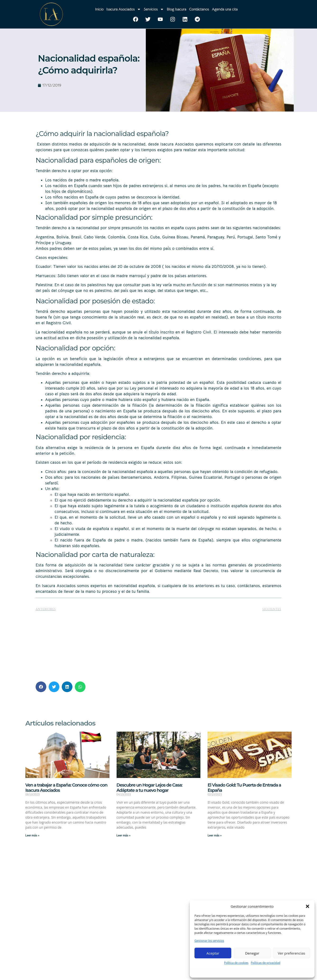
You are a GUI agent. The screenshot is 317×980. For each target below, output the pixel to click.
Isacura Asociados (124, 9)
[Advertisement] (158, 645)
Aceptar (213, 953)
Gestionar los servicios (209, 941)
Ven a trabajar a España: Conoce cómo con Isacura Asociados (66, 788)
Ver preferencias (291, 953)
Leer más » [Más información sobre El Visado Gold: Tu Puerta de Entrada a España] (214, 835)
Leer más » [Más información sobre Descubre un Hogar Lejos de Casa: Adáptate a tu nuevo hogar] (123, 835)
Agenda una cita (225, 9)
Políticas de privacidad (265, 963)
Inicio (99, 9)
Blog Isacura (176, 9)
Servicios (154, 9)
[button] (308, 906)
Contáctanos (199, 9)
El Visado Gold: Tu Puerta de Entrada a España (244, 788)
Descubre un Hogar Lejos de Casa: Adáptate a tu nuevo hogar (149, 788)
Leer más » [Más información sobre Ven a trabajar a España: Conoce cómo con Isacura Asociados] (32, 835)
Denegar (252, 953)
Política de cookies (236, 963)
